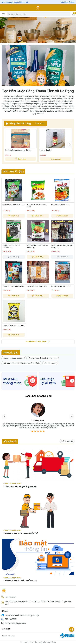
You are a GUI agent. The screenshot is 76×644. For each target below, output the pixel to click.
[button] (14, 358)
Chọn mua (21, 159)
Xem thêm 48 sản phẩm (38, 342)
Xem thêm (40, 123)
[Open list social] (72, 629)
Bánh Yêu (11, 636)
